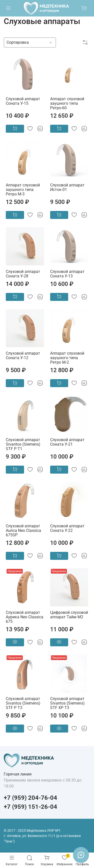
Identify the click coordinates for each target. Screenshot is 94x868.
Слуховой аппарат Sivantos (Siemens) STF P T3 (23, 703)
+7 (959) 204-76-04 (30, 798)
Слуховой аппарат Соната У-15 (23, 101)
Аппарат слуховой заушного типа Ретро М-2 (67, 358)
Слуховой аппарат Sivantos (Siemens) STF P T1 (23, 444)
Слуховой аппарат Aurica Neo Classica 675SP (23, 530)
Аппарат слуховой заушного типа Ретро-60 (67, 103)
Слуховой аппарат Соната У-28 (23, 274)
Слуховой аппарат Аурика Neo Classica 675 (25, 617)
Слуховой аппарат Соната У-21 (67, 442)
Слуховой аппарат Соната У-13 (67, 274)
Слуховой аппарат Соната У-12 (23, 356)
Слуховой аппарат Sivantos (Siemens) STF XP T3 (67, 703)
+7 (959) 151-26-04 (30, 807)
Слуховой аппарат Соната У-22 (67, 528)
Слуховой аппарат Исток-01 (67, 187)
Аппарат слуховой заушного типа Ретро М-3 (23, 190)
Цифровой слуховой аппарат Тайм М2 (69, 615)
